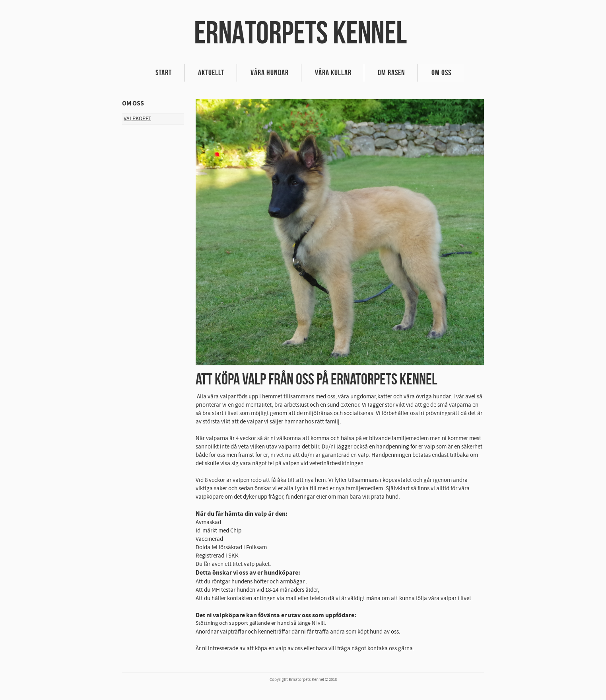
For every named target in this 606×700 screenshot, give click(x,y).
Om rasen (391, 72)
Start (164, 72)
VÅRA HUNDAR (270, 72)
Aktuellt (211, 72)
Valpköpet (137, 119)
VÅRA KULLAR (333, 72)
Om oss (441, 72)
